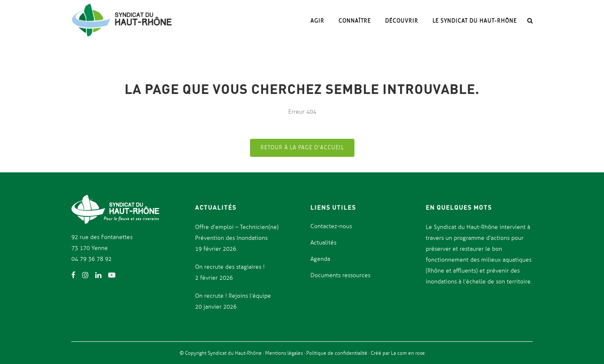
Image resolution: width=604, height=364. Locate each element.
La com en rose (407, 353)
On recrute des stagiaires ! (230, 267)
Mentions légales (285, 353)
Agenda (320, 259)
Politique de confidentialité (337, 353)
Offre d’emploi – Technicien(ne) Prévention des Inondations (237, 233)
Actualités (323, 243)
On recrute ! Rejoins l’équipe (233, 296)
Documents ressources (340, 275)
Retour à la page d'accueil (302, 148)
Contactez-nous (331, 226)
